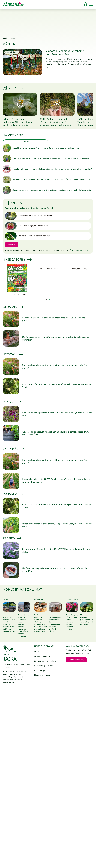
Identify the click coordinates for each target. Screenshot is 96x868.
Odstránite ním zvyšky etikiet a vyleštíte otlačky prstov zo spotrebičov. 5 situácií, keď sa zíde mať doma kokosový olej (40, 623)
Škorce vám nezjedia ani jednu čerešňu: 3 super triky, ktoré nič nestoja (87, 620)
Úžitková (13, 354)
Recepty (12, 538)
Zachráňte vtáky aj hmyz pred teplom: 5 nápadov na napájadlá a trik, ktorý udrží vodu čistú (52, 190)
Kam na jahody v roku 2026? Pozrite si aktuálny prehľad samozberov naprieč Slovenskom (51, 159)
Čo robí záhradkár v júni (79, 251)
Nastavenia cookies (43, 675)
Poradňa (13, 494)
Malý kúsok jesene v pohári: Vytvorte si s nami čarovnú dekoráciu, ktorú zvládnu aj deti (55, 122)
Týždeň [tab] (25, 141)
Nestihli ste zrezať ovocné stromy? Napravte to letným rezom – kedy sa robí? (46, 148)
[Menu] (91, 4)
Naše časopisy (17, 260)
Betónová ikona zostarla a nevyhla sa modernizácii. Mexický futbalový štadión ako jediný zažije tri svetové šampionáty (24, 625)
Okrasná (13, 307)
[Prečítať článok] (22, 62)
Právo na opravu (41, 671)
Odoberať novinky (76, 660)
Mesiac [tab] (71, 141)
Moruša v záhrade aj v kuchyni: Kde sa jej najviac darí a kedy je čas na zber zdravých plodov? (52, 169)
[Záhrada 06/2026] (17, 280)
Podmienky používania (44, 666)
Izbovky (12, 402)
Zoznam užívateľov (42, 656)
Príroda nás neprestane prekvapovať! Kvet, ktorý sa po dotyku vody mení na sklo (18, 122)
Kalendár (13, 449)
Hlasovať (12, 245)
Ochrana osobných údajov (45, 661)
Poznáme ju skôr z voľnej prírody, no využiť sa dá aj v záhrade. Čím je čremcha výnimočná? (51, 180)
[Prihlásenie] (86, 4)
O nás (37, 652)
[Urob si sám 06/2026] (48, 267)
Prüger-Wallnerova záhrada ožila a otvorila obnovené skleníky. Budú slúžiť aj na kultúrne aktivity (9, 623)
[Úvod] (13, 4)
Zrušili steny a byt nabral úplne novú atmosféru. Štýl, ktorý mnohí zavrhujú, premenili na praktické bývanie (55, 623)
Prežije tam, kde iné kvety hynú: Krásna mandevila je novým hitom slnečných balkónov (72, 622)
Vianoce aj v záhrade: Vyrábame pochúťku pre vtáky (65, 53)
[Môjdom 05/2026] (79, 267)
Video (13, 88)
